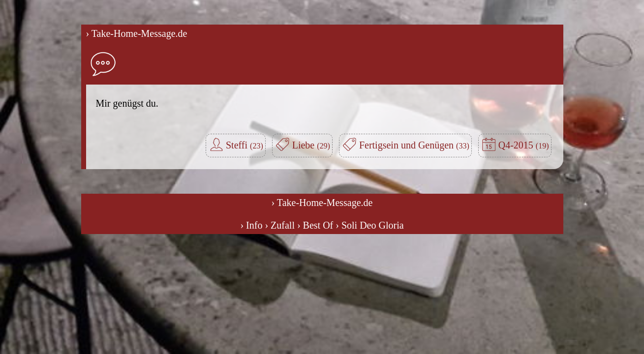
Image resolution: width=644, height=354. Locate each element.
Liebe (311, 145)
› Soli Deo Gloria (369, 225)
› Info (251, 225)
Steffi (245, 145)
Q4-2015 (524, 145)
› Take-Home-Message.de (137, 33)
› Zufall (280, 225)
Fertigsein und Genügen (414, 145)
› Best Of (315, 225)
